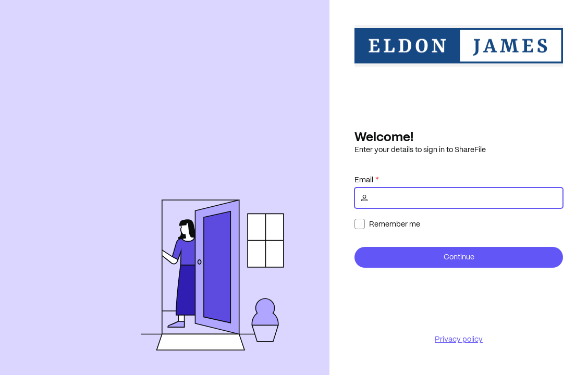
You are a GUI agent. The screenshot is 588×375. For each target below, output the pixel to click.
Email (364, 180)
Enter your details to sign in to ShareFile (420, 149)
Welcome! (384, 136)
